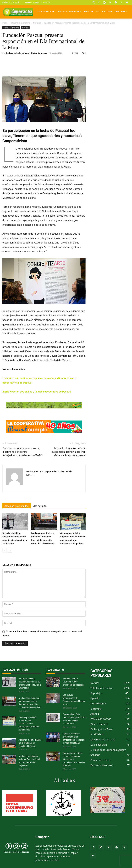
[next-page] (10, 550)
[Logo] (18, 12)
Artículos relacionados (16, 506)
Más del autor (40, 506)
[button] (94, 2)
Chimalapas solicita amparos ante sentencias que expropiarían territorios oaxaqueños (29, 724)
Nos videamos (45, 12)
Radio (89, 12)
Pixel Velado (104, 12)
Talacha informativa (69, 12)
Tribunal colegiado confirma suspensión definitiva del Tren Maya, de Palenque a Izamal (69, 452)
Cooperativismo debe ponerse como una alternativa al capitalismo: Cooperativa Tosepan (74, 759)
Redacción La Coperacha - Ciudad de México (27, 53)
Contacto (46, 2)
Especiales (121, 12)
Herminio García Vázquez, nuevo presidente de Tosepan (73, 682)
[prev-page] (5, 550)
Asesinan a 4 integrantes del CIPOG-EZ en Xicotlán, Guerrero (30, 743)
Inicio (5, 23)
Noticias (37, 23)
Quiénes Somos (32, 2)
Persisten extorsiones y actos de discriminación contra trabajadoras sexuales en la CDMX (22, 452)
